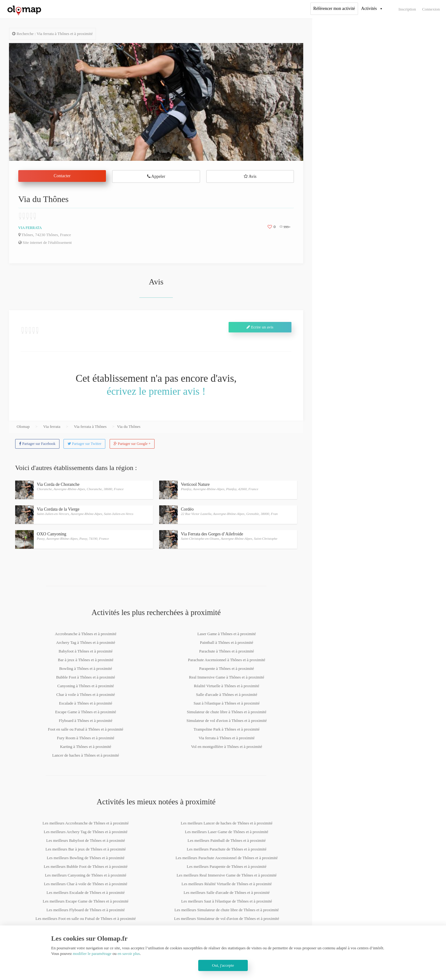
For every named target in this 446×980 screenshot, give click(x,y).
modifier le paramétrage (92, 954)
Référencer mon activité (334, 9)
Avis (250, 176)
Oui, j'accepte (223, 965)
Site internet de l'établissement (45, 242)
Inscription (407, 9)
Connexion (431, 9)
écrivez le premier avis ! (156, 391)
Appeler (156, 176)
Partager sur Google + (132, 444)
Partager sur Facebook (37, 444)
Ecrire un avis (260, 327)
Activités (369, 9)
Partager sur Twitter (84, 444)
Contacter (62, 176)
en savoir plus (129, 954)
